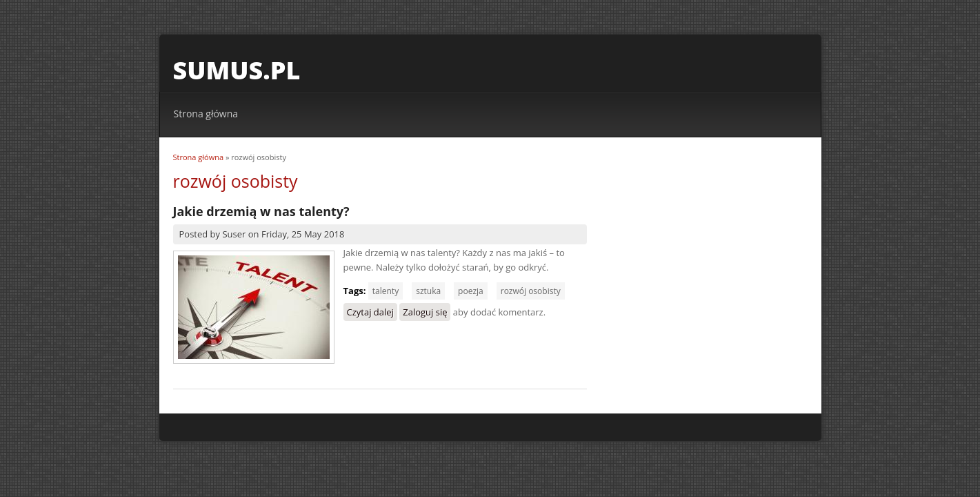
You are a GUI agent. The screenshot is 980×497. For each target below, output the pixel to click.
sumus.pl (237, 70)
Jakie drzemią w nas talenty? (261, 211)
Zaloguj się (425, 312)
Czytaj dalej (372, 312)
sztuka (428, 291)
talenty (386, 291)
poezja (471, 291)
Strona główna (206, 114)
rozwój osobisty (531, 291)
